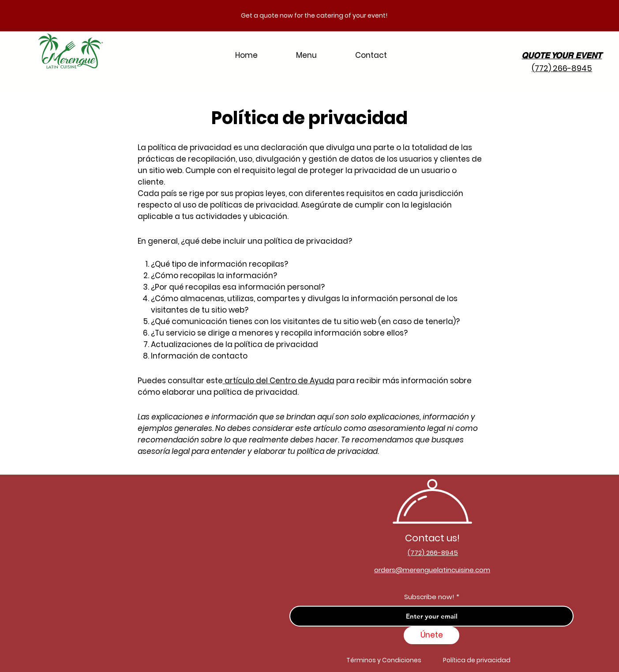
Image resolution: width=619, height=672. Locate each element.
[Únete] (431, 635)
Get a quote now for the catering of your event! (314, 15)
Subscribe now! (429, 597)
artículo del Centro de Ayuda (279, 381)
